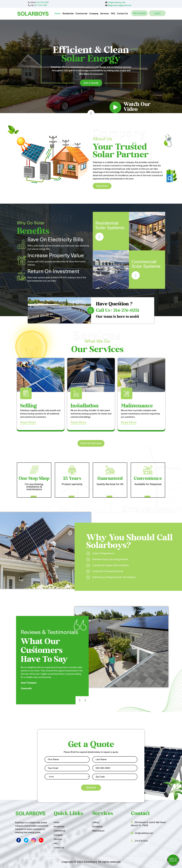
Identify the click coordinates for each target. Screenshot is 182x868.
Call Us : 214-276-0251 (118, 311)
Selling (96, 822)
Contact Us (122, 14)
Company (94, 14)
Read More (102, 186)
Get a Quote (139, 13)
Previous (77, 697)
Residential (68, 14)
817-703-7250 (41, 5)
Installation (97, 827)
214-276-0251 (43, 2)
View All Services (91, 443)
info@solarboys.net (116, 2)
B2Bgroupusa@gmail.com (119, 5)
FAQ (113, 14)
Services (105, 14)
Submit (91, 788)
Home (58, 14)
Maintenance (98, 831)
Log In (157, 13)
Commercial (81, 14)
